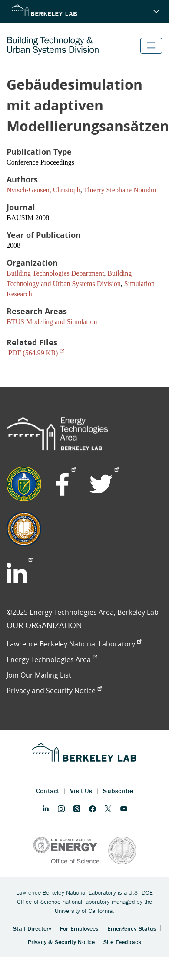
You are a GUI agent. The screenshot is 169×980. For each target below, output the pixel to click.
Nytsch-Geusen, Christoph (43, 190)
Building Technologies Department (55, 273)
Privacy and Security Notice (54, 691)
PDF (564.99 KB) (36, 353)
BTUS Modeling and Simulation (52, 322)
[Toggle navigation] (151, 46)
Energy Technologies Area (52, 659)
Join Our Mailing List (39, 675)
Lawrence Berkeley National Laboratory (74, 644)
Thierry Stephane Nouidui (120, 190)
